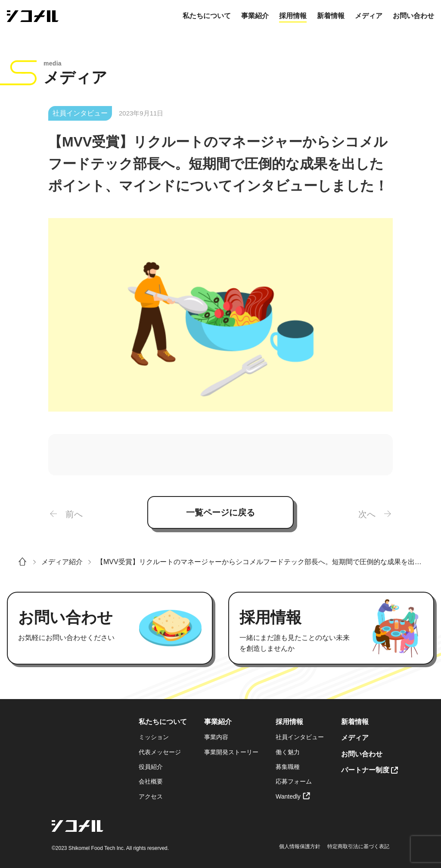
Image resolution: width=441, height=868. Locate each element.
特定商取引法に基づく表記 (358, 846)
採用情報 (293, 16)
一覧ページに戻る (220, 512)
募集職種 (288, 767)
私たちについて (207, 16)
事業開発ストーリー (231, 752)
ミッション (154, 737)
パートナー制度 (365, 770)
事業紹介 (255, 16)
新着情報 (331, 16)
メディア (369, 16)
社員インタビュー (300, 737)
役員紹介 (151, 767)
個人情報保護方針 (300, 846)
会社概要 (151, 781)
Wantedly (288, 796)
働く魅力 (288, 752)
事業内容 (216, 737)
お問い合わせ (413, 16)
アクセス (151, 796)
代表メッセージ (160, 752)
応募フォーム (294, 781)
